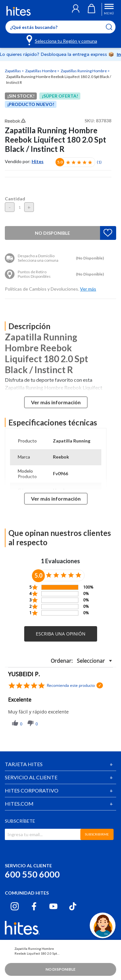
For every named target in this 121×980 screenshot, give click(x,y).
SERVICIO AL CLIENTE (31, 777)
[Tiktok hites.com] (73, 906)
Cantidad (15, 199)
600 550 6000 (32, 874)
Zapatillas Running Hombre (84, 71)
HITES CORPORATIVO (32, 790)
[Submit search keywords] (113, 27)
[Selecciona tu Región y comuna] (62, 40)
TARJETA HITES (24, 764)
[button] (76, 9)
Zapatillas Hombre (41, 71)
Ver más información (56, 402)
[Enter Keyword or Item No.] (60, 27)
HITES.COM (19, 804)
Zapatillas (13, 71)
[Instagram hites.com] (15, 906)
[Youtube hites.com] (53, 906)
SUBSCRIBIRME (97, 834)
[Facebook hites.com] (34, 906)
